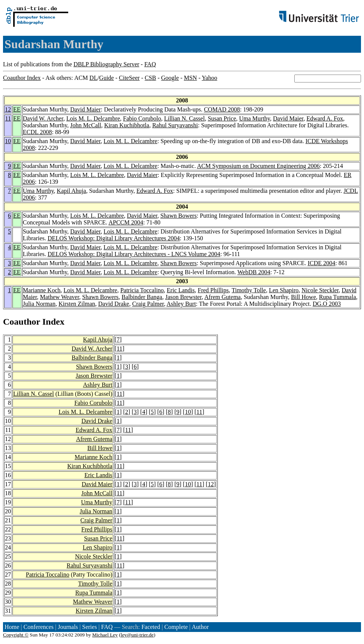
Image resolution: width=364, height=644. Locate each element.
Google (170, 78)
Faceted (151, 627)
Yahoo (209, 78)
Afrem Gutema (222, 297)
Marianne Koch (42, 290)
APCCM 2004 (126, 222)
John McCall (86, 125)
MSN (190, 78)
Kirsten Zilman (77, 304)
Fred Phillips (213, 290)
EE (17, 109)
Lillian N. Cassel (184, 118)
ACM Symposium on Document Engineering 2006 (258, 166)
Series (89, 627)
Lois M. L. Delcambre (93, 118)
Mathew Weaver (60, 297)
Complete (176, 627)
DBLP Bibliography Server (106, 64)
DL (93, 78)
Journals (68, 627)
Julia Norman (39, 304)
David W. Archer (43, 118)
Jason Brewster (183, 297)
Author (200, 627)
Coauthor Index (22, 78)
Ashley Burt (181, 304)
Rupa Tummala (338, 297)
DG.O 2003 (327, 304)
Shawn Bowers (178, 216)
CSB (150, 78)
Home (12, 627)
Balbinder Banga (142, 297)
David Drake (114, 304)
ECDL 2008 (37, 132)
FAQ (150, 64)
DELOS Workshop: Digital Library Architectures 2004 (114, 238)
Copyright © (16, 635)
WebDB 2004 (254, 272)
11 (8, 118)
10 (8, 141)
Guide (106, 78)
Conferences (38, 627)
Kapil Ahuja (72, 191)
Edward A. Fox (325, 118)
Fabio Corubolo (142, 118)
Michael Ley (105, 635)
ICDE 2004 (321, 263)
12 (8, 109)
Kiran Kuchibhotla (127, 125)
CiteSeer (129, 78)
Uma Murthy (255, 118)
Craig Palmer (148, 304)
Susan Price (222, 118)
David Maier (85, 109)
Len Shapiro (284, 290)
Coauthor (21, 322)
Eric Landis (181, 290)
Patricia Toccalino (142, 290)
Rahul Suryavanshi (175, 125)
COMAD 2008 (222, 109)
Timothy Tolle (249, 290)
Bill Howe (303, 297)
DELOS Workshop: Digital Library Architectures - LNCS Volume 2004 (134, 254)
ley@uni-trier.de (137, 635)
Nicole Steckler (320, 290)
